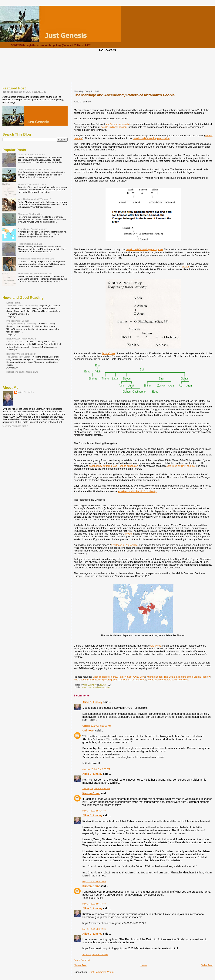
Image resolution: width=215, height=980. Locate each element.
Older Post (207, 965)
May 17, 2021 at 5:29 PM (94, 881)
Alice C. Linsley (92, 702)
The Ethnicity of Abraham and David (36, 273)
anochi (128, 534)
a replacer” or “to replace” (125, 545)
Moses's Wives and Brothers (32, 184)
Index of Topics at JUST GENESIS (24, 92)
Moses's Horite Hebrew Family (109, 677)
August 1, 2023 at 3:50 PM (95, 954)
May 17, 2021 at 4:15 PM (94, 811)
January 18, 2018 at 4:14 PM (96, 789)
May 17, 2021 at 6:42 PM (94, 929)
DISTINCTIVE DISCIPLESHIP (21, 354)
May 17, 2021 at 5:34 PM (94, 904)
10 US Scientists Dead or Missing (22, 306)
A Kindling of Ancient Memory (32, 229)
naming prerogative (102, 687)
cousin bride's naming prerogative (151, 138)
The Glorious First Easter (18, 357)
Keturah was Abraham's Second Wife (36, 259)
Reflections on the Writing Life (22, 372)
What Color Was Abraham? (31, 154)
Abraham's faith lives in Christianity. (137, 491)
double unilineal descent (114, 127)
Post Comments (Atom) (102, 972)
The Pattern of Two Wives (132, 680)
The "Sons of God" (15, 342)
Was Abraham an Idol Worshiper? (34, 199)
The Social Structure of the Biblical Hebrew (187, 677)
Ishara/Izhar (109, 353)
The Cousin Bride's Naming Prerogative (95, 680)
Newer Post (80, 965)
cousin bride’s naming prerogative (144, 249)
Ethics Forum (13, 303)
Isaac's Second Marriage (30, 244)
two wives (156, 646)
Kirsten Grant (91, 793)
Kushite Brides (155, 677)
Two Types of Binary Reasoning (21, 324)
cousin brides (87, 687)
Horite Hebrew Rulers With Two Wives (168, 680)
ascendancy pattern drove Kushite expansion (114, 466)
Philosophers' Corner (18, 321)
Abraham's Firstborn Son (30, 214)
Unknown (88, 731)
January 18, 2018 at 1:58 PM (96, 769)
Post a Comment (82, 960)
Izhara (185, 267)
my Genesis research (117, 124)
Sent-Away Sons (136, 677)
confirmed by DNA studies (180, 466)
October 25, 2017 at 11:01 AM (97, 726)
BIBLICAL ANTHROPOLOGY (21, 339)
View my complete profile (15, 426)
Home (144, 965)
